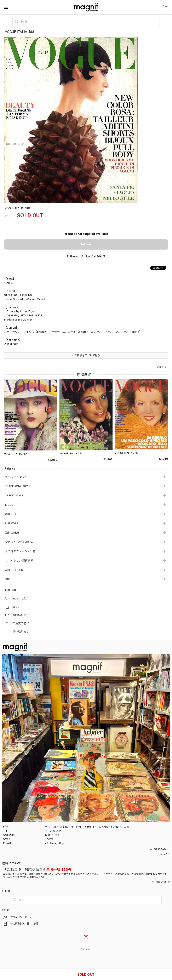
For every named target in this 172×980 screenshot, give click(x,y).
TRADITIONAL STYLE (18, 486)
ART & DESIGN (14, 570)
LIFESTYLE (12, 523)
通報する (162, 367)
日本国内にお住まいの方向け (86, 256)
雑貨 (8, 579)
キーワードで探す (16, 477)
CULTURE (11, 514)
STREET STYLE (14, 495)
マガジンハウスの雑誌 (19, 542)
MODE (9, 505)
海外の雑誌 (12, 533)
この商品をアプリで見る (86, 355)
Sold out (86, 244)
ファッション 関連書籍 (19, 561)
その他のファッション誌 (20, 551)
